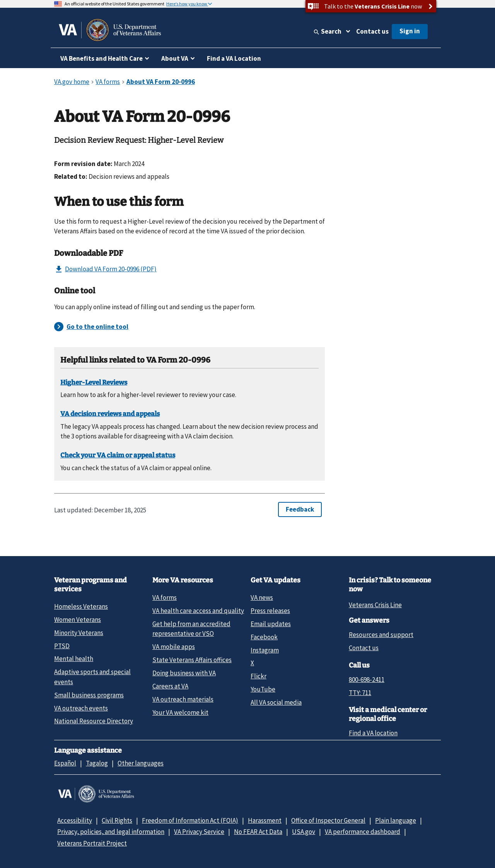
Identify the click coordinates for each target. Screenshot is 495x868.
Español (65, 763)
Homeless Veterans (81, 606)
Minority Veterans (79, 633)
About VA (175, 58)
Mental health (74, 659)
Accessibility (75, 820)
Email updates (271, 624)
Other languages (141, 763)
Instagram (265, 650)
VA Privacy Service (199, 832)
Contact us (372, 31)
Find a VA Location (234, 58)
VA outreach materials (183, 699)
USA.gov (304, 832)
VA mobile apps (174, 647)
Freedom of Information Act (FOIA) (190, 820)
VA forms (165, 597)
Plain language (396, 820)
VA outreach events (81, 708)
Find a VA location (373, 733)
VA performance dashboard (363, 832)
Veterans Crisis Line (375, 605)
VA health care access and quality (198, 611)
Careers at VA (170, 686)
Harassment (265, 820)
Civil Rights (117, 820)
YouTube (263, 689)
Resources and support (381, 635)
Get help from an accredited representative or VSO (191, 629)
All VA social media (276, 702)
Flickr (259, 676)
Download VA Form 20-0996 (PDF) (105, 269)
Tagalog (97, 763)
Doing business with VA (184, 673)
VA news (262, 597)
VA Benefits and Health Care (102, 58)
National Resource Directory (94, 721)
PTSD (62, 646)
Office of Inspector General (328, 820)
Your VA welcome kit (180, 712)
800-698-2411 (367, 680)
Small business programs (89, 695)
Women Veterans (78, 620)
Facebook (264, 637)
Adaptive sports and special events (92, 677)
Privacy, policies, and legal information (111, 832)
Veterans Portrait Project (92, 843)
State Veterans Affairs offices (192, 660)
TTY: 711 (360, 693)
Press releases (270, 611)
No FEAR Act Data (258, 832)
